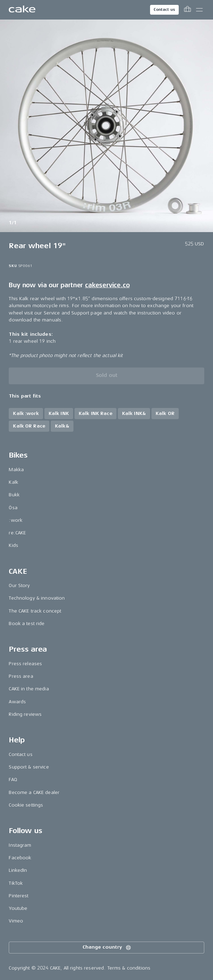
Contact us (164, 10)
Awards (17, 702)
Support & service (29, 767)
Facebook (20, 858)
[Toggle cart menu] (187, 10)
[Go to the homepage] (22, 10)
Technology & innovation (37, 598)
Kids (13, 545)
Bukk (14, 495)
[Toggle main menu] (199, 10)
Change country (107, 948)
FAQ (13, 779)
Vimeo (16, 921)
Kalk (13, 482)
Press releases (25, 664)
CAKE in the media (29, 689)
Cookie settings (26, 805)
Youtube (18, 908)
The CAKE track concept (35, 611)
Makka (16, 470)
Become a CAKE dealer (34, 792)
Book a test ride (27, 623)
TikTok (16, 883)
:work (16, 520)
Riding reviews (25, 714)
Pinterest (19, 896)
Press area (21, 676)
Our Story (19, 585)
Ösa (13, 508)
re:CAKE (17, 533)
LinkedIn (18, 870)
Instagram (20, 845)
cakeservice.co (107, 285)
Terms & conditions (129, 968)
